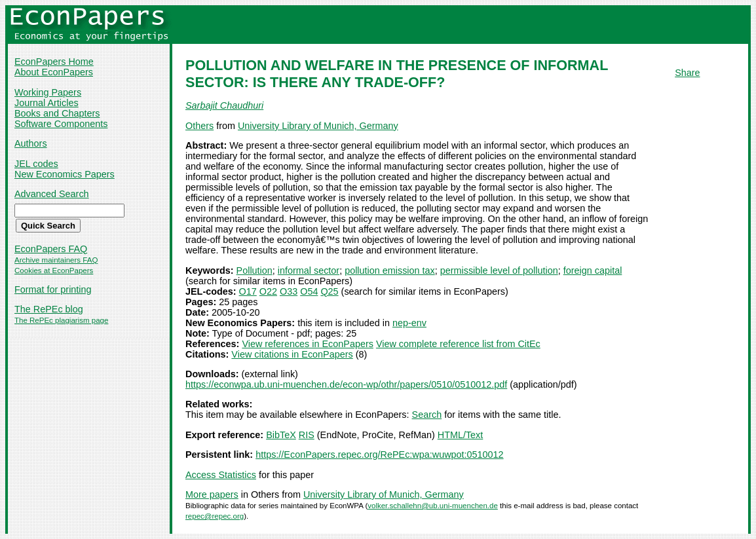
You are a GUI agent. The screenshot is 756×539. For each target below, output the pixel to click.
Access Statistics (221, 475)
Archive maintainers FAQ (56, 260)
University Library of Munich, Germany (318, 126)
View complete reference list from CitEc (458, 344)
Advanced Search (52, 194)
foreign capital (593, 270)
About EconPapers (54, 72)
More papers (212, 494)
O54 (309, 291)
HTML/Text (461, 435)
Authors (31, 143)
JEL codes (36, 164)
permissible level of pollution (499, 270)
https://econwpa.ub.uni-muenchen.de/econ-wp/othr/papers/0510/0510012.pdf (346, 384)
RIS (307, 435)
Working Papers (48, 92)
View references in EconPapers (308, 344)
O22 (268, 291)
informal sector (309, 270)
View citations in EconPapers (292, 354)
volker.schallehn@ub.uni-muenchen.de (433, 506)
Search (427, 415)
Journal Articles (47, 103)
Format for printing (53, 289)
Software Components (61, 124)
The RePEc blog (49, 309)
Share (687, 73)
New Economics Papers (65, 174)
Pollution (255, 270)
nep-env (409, 323)
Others (199, 126)
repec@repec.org (215, 516)
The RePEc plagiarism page (61, 320)
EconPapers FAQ (51, 249)
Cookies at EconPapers (54, 270)
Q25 (329, 291)
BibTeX (281, 435)
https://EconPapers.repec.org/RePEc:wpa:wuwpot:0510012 (379, 455)
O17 (248, 291)
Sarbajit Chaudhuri (224, 105)
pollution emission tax (390, 270)
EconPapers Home (54, 62)
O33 (289, 291)
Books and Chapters (57, 113)
